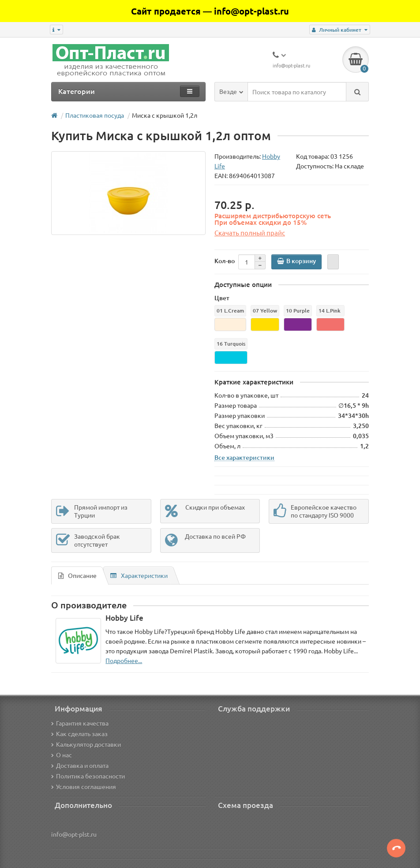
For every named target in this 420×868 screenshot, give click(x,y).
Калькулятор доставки (86, 744)
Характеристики (139, 575)
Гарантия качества (80, 723)
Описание (77, 575)
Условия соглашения (84, 786)
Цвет (222, 298)
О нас (62, 755)
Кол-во (225, 261)
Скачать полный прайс (250, 233)
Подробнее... (124, 660)
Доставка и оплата (80, 765)
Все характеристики (244, 457)
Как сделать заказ (79, 734)
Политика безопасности (88, 776)
